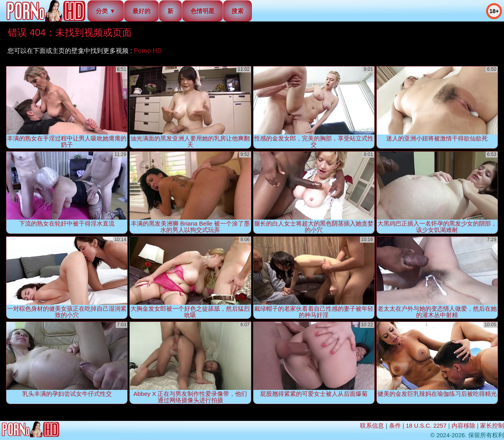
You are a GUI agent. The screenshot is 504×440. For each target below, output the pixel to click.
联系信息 (372, 425)
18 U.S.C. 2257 (426, 425)
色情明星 (202, 11)
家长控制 (492, 425)
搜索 (237, 11)
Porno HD (148, 51)
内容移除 (463, 425)
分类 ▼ (106, 11)
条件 (395, 425)
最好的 (141, 11)
